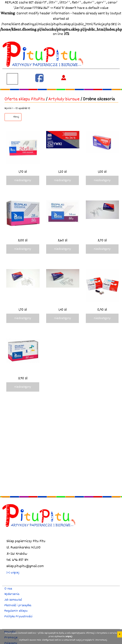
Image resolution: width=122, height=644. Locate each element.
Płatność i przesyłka (18, 605)
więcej (69, 637)
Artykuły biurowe (64, 99)
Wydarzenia (12, 594)
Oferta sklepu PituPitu (25, 99)
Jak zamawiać (13, 600)
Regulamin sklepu (16, 611)
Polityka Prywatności (18, 617)
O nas (8, 589)
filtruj (16, 117)
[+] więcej (13, 573)
